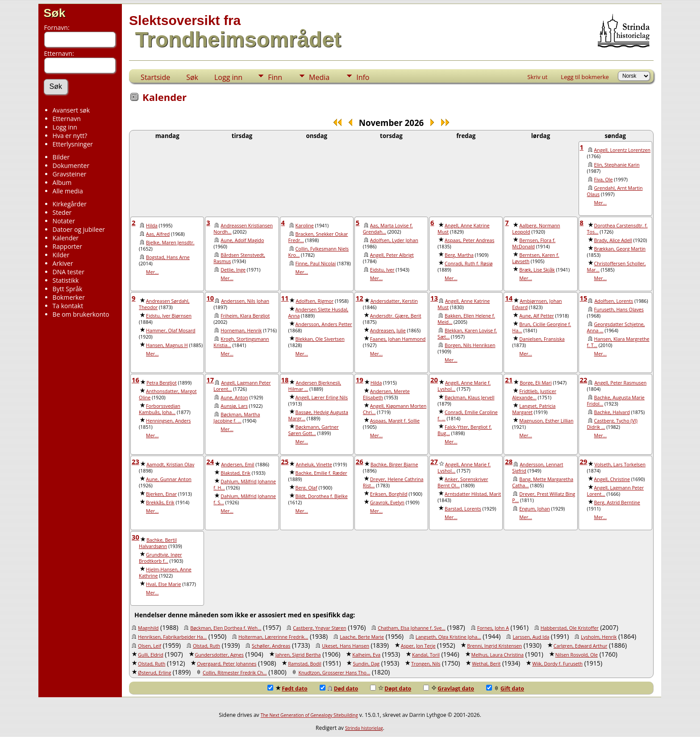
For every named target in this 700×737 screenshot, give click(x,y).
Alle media (68, 191)
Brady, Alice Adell (613, 240)
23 (135, 461)
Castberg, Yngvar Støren (319, 628)
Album (62, 182)
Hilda (152, 226)
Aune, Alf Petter (536, 316)
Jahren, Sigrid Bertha (298, 655)
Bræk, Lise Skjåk (537, 270)
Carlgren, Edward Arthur (580, 646)
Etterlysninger (73, 144)
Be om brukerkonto (81, 314)
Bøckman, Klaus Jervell (469, 398)
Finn (275, 77)
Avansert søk (71, 110)
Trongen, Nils (426, 664)
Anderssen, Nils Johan (245, 301)
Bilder (61, 157)
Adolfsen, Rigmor (315, 301)
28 (509, 461)
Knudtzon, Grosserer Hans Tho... (334, 673)
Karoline (305, 226)
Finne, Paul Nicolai (316, 264)
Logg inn (65, 127)
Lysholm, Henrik (599, 637)
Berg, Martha (459, 255)
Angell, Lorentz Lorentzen (623, 150)
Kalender (66, 238)
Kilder (61, 255)
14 (509, 298)
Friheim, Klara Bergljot (245, 316)
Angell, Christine (612, 479)
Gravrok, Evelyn (387, 502)
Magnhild (148, 628)
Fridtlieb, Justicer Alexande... (534, 394)
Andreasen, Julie (388, 331)
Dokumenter (71, 165)
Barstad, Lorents (463, 509)
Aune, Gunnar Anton (169, 479)
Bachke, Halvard (612, 412)
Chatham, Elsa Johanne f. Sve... (411, 628)
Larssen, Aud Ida (531, 637)
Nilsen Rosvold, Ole (577, 655)
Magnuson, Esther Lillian (546, 421)
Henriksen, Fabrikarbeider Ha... (172, 637)
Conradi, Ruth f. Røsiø (469, 264)
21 (509, 380)
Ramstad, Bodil (304, 664)
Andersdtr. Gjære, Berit (396, 316)
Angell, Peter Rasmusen (620, 383)
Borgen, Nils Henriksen (470, 345)
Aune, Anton (234, 398)
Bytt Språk (68, 289)
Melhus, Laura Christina (498, 655)
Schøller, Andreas (271, 646)
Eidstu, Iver (382, 270)
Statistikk (66, 280)
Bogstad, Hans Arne (168, 257)
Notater (64, 221)
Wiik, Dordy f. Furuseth (557, 664)
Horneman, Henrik (241, 331)
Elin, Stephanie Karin (617, 165)
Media (319, 77)
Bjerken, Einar (161, 494)
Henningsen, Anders (168, 421)
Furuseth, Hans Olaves (619, 310)
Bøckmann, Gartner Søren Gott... (314, 430)
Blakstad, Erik (235, 473)
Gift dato (505, 689)
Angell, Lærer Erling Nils (322, 398)
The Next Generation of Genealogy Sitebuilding (309, 715)
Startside (155, 77)
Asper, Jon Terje (418, 646)
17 (210, 380)
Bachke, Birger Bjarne (394, 465)
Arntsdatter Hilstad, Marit (473, 494)
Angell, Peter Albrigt (392, 255)
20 (434, 380)
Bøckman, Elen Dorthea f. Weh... (226, 628)
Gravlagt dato (449, 689)
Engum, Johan (534, 509)
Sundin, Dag (366, 664)
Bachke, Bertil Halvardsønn (158, 543)
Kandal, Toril (426, 655)
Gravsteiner (70, 174)
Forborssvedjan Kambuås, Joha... (160, 409)
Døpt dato (391, 689)
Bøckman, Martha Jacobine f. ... (237, 418)
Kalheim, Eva (366, 655)
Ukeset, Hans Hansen (346, 646)
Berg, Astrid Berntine (617, 502)
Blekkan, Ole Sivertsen (320, 339)
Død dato (339, 689)
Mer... (600, 203)
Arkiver (63, 263)
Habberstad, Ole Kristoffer (570, 628)
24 (210, 461)
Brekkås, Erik (160, 502)
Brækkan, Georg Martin (620, 249)
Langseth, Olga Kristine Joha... (448, 637)
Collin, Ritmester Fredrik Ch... (235, 673)
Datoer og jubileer (79, 229)
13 (434, 298)
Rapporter (67, 246)
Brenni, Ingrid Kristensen (494, 646)
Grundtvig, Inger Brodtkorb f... (160, 558)
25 (285, 461)
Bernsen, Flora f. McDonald (534, 243)
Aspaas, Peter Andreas (469, 240)
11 (285, 298)
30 (135, 537)
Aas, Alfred (158, 234)
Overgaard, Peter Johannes (227, 664)
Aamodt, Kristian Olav (170, 465)
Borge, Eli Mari (536, 383)
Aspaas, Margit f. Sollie (395, 421)
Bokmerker (69, 297)
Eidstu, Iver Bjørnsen (169, 316)
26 (360, 461)
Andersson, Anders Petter (324, 324)
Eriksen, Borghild (389, 494)
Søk (55, 13)
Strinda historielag (364, 728)
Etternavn (67, 119)
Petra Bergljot (162, 383)
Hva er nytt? (70, 136)
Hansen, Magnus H (167, 345)
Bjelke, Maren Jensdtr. (170, 243)
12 (360, 298)
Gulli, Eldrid (151, 655)
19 (360, 380)
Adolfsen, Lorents (614, 301)
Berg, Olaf (306, 488)
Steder (62, 212)
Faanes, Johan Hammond (398, 339)
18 (285, 380)
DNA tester (69, 272)
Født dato (287, 689)
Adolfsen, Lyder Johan (394, 240)
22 (584, 380)
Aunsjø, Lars (234, 406)
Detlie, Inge (233, 270)
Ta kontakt (68, 306)
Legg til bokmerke (585, 77)
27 (434, 461)
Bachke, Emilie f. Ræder (321, 473)
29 (584, 461)
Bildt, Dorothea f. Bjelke (322, 496)
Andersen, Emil (237, 465)
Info (363, 77)
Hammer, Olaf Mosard (171, 331)
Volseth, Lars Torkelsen (620, 465)
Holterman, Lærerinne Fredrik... (273, 637)
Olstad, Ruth (206, 646)
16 (135, 380)
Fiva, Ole (604, 180)
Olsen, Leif (150, 646)
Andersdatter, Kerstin (394, 301)
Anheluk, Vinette (314, 465)
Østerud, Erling (154, 673)
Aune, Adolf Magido (242, 240)
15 (584, 298)
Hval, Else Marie (163, 584)
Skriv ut (537, 77)
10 (210, 298)
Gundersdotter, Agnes (219, 655)
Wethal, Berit (486, 664)
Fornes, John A (493, 628)
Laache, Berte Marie (362, 637)
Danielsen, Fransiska (542, 339)
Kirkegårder (70, 204)
